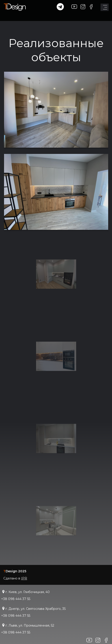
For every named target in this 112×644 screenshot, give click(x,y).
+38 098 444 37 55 (16, 599)
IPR (24, 578)
